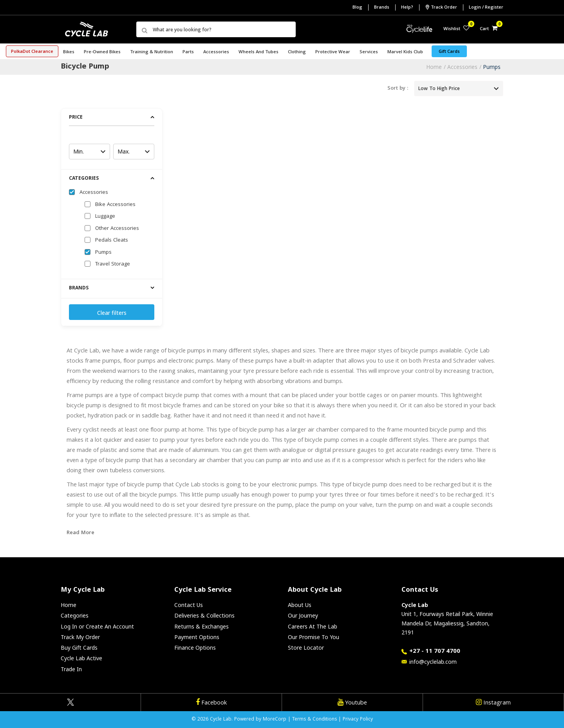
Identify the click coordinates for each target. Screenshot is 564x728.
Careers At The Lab (313, 626)
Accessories (462, 67)
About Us (300, 605)
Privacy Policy (358, 720)
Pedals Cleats (112, 240)
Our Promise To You (314, 637)
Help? (407, 8)
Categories (75, 615)
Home (434, 67)
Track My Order (80, 637)
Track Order (441, 7)
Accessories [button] (216, 52)
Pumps (492, 67)
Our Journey (303, 615)
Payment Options (197, 637)
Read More (80, 533)
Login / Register (486, 8)
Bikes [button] (69, 52)
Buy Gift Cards (79, 648)
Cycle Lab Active (81, 658)
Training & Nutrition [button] (152, 52)
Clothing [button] (297, 52)
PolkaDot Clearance (32, 52)
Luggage (105, 217)
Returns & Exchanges (202, 626)
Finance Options (195, 648)
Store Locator (306, 648)
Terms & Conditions (315, 720)
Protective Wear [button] (333, 52)
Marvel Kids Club (405, 52)
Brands (382, 8)
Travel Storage (113, 264)
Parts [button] (188, 52)
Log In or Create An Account (97, 626)
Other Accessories (117, 229)
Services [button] (369, 52)
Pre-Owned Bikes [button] (102, 52)
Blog (357, 8)
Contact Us (189, 605)
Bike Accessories (115, 205)
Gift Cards (449, 52)
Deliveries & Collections (204, 615)
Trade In (71, 669)
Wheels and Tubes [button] (258, 52)
